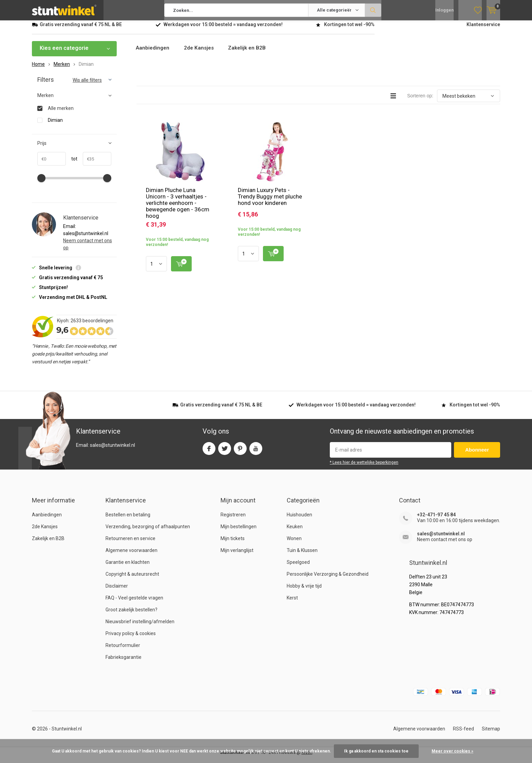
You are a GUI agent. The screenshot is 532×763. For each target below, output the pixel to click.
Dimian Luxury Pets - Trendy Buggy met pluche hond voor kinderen (270, 202)
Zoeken (373, 10)
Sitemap (491, 734)
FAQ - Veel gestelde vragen (134, 603)
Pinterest (240, 452)
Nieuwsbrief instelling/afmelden (140, 627)
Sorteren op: (420, 101)
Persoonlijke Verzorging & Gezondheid (328, 579)
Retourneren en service (130, 543)
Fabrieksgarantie (123, 662)
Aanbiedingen (154, 53)
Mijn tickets (233, 543)
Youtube (256, 452)
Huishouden (299, 520)
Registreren (233, 520)
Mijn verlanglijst (237, 555)
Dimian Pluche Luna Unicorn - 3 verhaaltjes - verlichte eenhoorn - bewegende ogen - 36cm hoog (178, 208)
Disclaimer (117, 591)
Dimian (55, 125)
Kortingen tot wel (349, 30)
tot (72, 164)
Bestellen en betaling (128, 520)
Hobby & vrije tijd (304, 591)
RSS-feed (463, 734)
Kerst (292, 603)
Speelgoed (298, 567)
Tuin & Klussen (302, 555)
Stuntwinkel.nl (67, 734)
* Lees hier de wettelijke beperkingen (364, 468)
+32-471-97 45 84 (436, 520)
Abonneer (477, 455)
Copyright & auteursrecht (132, 579)
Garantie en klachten (128, 567)
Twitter (225, 452)
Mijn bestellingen (239, 532)
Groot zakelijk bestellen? (131, 615)
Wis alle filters (87, 85)
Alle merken (61, 113)
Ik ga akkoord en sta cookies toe (376, 751)
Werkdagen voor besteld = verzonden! (223, 30)
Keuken (295, 532)
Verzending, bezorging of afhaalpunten (148, 532)
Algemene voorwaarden (131, 555)
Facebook (209, 452)
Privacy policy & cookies (131, 638)
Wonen (294, 543)
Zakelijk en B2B (252, 53)
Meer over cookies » (452, 751)
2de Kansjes (202, 53)
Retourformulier (123, 650)
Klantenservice (483, 30)
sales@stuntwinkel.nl (441, 539)
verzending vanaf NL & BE (81, 30)
